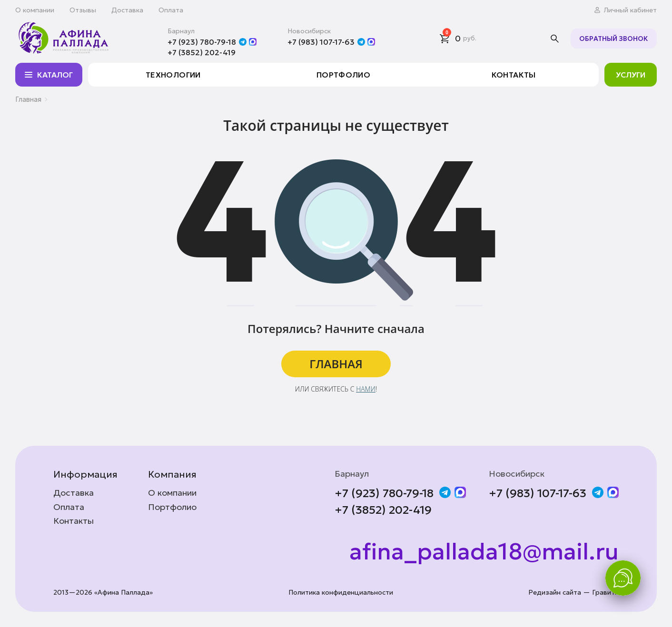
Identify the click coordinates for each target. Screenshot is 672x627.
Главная (28, 99)
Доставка (127, 10)
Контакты (514, 75)
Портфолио (343, 75)
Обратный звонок (614, 39)
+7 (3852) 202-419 (202, 52)
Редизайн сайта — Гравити (573, 593)
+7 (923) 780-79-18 (202, 42)
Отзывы (83, 10)
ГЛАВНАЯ (336, 364)
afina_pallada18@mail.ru (484, 552)
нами (366, 389)
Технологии (173, 75)
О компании (35, 10)
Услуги (631, 75)
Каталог (48, 75)
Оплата (171, 10)
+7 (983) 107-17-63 (321, 42)
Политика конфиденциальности (341, 593)
